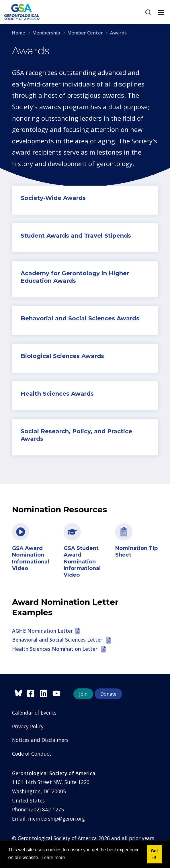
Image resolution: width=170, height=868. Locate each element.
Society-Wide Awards (53, 198)
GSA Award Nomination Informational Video (31, 558)
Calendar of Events (34, 713)
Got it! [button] (154, 854)
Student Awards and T (54, 236)
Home (19, 33)
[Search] (148, 12)
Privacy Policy (28, 726)
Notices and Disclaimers (40, 740)
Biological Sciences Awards (62, 356)
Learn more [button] (53, 858)
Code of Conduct (32, 754)
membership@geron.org (56, 819)
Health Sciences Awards (57, 394)
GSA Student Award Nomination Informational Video (82, 562)
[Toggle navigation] (161, 12)
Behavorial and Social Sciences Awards (80, 318)
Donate (108, 694)
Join (83, 694)
